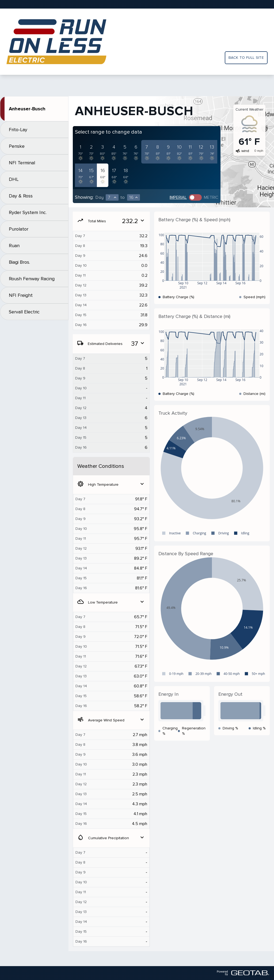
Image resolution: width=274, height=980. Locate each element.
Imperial (178, 197)
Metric (211, 197)
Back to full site (246, 58)
